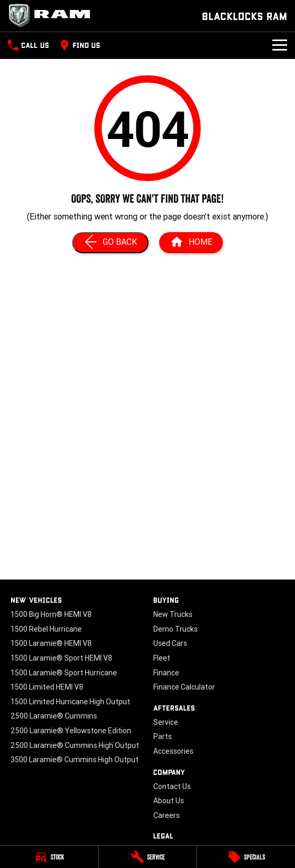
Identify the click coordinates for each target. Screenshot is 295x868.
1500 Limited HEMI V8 (47, 687)
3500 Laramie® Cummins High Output (75, 760)
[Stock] (49, 857)
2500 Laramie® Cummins (54, 716)
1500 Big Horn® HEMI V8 (51, 614)
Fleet (162, 658)
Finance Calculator (184, 687)
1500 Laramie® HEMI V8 (51, 643)
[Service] (147, 857)
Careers (166, 815)
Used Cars (170, 643)
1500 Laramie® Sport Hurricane (64, 673)
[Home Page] (191, 243)
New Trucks (173, 614)
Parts (163, 736)
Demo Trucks (175, 629)
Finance (166, 673)
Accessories (173, 751)
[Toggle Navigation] (280, 45)
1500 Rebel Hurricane (46, 629)
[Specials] (246, 857)
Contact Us (172, 786)
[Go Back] (110, 243)
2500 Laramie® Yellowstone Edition (71, 731)
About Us (169, 801)
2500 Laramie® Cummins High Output (75, 745)
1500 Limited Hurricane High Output (70, 702)
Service (166, 722)
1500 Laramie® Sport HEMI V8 (61, 658)
